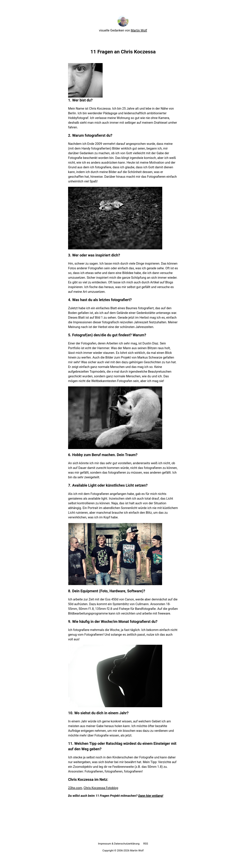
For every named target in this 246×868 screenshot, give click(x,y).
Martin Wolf (139, 30)
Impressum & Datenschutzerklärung (119, 844)
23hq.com (75, 788)
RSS (146, 844)
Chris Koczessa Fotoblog (101, 788)
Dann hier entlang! (151, 796)
